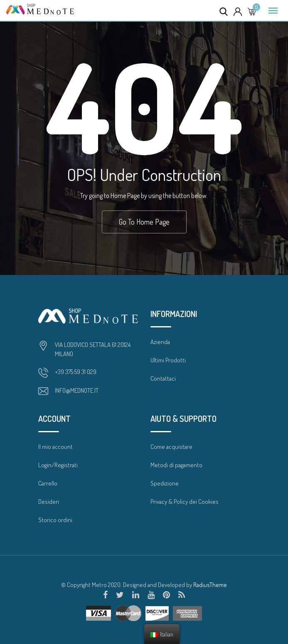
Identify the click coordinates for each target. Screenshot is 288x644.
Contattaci (163, 378)
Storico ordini (55, 520)
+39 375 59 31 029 (76, 372)
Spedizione (165, 483)
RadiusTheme (210, 585)
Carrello (48, 483)
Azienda (160, 342)
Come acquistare (171, 447)
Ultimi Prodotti (168, 360)
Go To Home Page (144, 222)
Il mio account (55, 447)
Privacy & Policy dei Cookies (185, 502)
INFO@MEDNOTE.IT (77, 390)
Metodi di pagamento (176, 465)
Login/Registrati (58, 465)
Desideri (49, 502)
